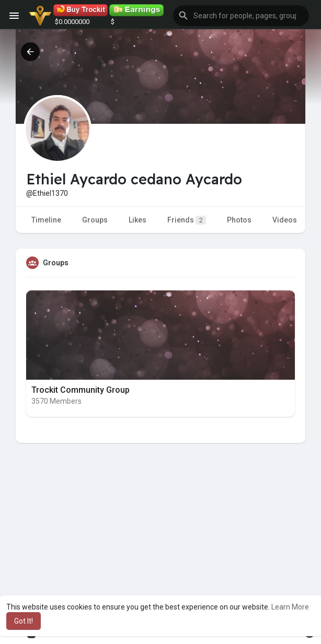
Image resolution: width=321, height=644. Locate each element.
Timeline (46, 220)
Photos (239, 220)
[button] (241, 16)
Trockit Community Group (81, 390)
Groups (95, 220)
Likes (137, 220)
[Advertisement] (160, 547)
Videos (285, 220)
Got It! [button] (24, 621)
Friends (187, 220)
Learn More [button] (290, 607)
